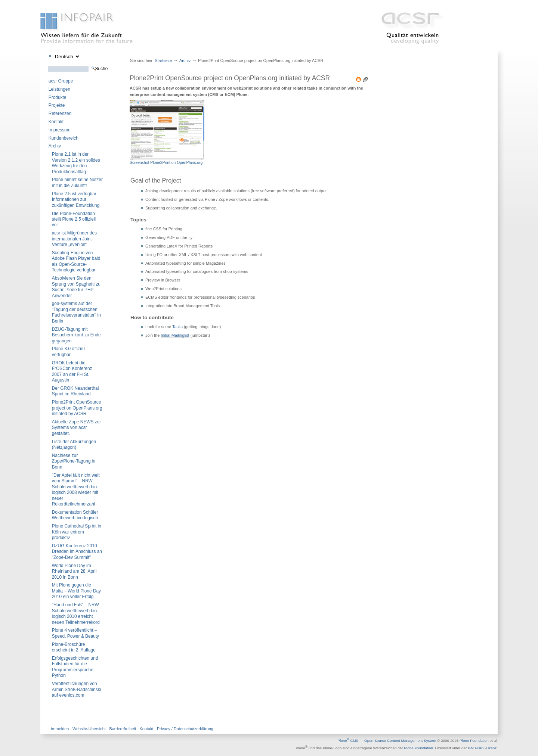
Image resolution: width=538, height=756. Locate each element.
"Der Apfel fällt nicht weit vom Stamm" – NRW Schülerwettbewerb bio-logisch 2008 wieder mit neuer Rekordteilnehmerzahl (76, 490)
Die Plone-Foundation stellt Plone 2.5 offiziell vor (74, 219)
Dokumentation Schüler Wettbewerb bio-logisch (75, 515)
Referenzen (60, 113)
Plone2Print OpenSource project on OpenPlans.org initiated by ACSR (77, 408)
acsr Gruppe (61, 81)
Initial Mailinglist (175, 335)
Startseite (163, 60)
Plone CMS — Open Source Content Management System (387, 741)
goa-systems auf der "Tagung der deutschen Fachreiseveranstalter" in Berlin (76, 312)
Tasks (177, 327)
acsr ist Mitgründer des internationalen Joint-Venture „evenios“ (74, 239)
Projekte (57, 105)
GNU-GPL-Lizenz (482, 748)
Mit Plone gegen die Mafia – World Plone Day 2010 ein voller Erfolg (76, 591)
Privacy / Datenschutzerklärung (185, 729)
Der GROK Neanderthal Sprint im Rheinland (75, 391)
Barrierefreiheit (123, 729)
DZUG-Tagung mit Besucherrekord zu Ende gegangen (76, 335)
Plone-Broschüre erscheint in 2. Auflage (74, 647)
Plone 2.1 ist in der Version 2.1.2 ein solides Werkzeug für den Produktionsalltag (76, 163)
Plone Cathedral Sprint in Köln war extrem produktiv (77, 532)
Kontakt (56, 122)
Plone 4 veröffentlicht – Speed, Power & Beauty (75, 633)
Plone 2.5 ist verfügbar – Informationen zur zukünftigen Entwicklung (76, 200)
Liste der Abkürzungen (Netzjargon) (74, 444)
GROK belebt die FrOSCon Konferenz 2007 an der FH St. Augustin (72, 371)
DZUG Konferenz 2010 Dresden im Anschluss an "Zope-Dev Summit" (77, 552)
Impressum (60, 130)
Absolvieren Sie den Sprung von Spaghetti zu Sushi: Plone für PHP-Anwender (76, 287)
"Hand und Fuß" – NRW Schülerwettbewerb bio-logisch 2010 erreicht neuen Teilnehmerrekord (76, 613)
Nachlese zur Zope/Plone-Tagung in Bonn (74, 461)
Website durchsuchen (48, 66)
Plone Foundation (474, 741)
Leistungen (59, 89)
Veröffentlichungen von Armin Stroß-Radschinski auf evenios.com (77, 689)
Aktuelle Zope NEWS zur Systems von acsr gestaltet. (77, 428)
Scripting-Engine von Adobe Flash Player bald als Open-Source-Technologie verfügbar (76, 261)
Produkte (58, 97)
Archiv (55, 146)
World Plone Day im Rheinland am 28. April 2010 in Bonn (74, 571)
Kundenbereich (64, 138)
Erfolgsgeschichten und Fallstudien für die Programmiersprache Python (75, 667)
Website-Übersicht (89, 729)
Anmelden (60, 729)
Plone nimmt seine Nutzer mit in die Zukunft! (77, 182)
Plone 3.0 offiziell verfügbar (69, 351)
